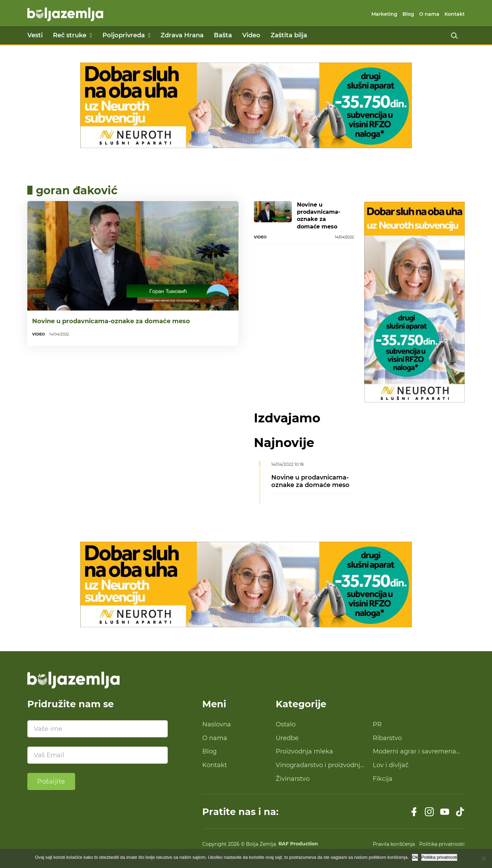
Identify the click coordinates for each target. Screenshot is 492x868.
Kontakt (455, 14)
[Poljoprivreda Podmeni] (149, 35)
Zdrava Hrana (182, 35)
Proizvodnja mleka (304, 751)
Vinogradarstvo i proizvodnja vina (320, 765)
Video (251, 35)
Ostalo (286, 724)
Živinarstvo (293, 779)
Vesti (35, 35)
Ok (415, 857)
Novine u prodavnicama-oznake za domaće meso (111, 321)
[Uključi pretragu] (454, 36)
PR (377, 724)
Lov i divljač (391, 765)
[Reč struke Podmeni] (91, 35)
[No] (483, 858)
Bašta (223, 35)
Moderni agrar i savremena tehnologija (414, 752)
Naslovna (217, 724)
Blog (408, 14)
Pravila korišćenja (394, 844)
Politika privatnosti (442, 844)
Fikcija (383, 779)
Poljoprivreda (124, 35)
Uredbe (287, 738)
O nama (429, 14)
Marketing (384, 14)
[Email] (98, 755)
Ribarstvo (387, 738)
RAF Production (298, 844)
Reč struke (70, 35)
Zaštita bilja (289, 35)
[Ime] (98, 729)
